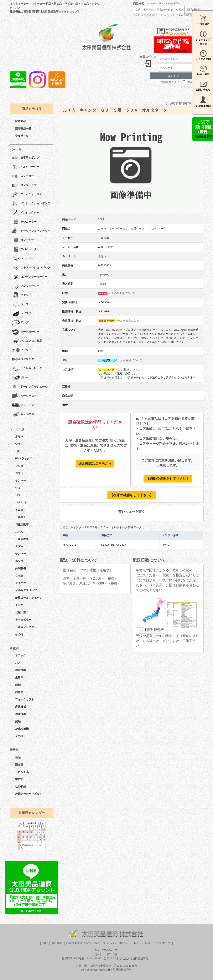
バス (18, 663)
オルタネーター (25, 167)
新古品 (19, 765)
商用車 (19, 692)
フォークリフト (25, 699)
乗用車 (19, 678)
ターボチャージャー (28, 195)
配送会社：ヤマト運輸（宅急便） (88, 570)
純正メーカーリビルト (29, 794)
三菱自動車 (22, 539)
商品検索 (139, 4)
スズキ (19, 546)
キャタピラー (23, 620)
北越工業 (21, 612)
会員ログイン (148, 57)
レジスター (23, 314)
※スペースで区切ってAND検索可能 (164, 3)
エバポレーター (25, 249)
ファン (20, 295)
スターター (23, 176)
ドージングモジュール (29, 387)
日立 (18, 495)
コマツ (19, 473)
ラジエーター (24, 222)
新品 (18, 757)
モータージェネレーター (31, 231)
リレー (20, 378)
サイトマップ (162, 943)
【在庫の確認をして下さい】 (131, 495)
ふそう (19, 436)
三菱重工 (21, 517)
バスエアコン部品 (27, 341)
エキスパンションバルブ (31, 268)
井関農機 (21, 568)
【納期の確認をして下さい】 (168, 478)
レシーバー (23, 259)
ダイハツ (21, 583)
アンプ (20, 323)
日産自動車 (22, 524)
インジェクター (25, 213)
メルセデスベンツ (26, 590)
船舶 (18, 685)
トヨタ (19, 510)
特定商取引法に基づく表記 (83, 943)
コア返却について (129, 370)
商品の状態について (123, 293)
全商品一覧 (22, 136)
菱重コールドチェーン (29, 598)
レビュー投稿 (142, 943)
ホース (20, 304)
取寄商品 (21, 121)
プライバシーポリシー (116, 943)
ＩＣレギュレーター (28, 369)
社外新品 (21, 786)
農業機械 (21, 714)
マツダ (19, 466)
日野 (18, 451)
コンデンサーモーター (29, 277)
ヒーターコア (24, 396)
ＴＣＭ (19, 605)
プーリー (21, 350)
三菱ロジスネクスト (27, 627)
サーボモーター (25, 332)
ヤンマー (21, 481)
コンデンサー (24, 240)
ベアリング (23, 359)
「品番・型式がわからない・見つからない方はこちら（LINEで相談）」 (166, 15)
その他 (19, 634)
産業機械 (21, 707)
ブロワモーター (25, 286)
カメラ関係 (23, 414)
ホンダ (19, 561)
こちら (174, 429)
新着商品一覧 (23, 129)
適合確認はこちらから (95, 463)
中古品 (19, 779)
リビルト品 (22, 772)
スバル (19, 532)
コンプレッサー (25, 185)
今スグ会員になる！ (129, 321)
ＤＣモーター (24, 405)
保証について (134, 360)
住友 (18, 488)
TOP (45, 943)
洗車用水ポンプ (25, 158)
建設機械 (21, 670)
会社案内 (57, 943)
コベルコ (21, 502)
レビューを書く (131, 512)
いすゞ (19, 444)
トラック (21, 655)
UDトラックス (24, 458)
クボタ (19, 576)
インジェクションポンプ (31, 204)
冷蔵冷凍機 (22, 729)
